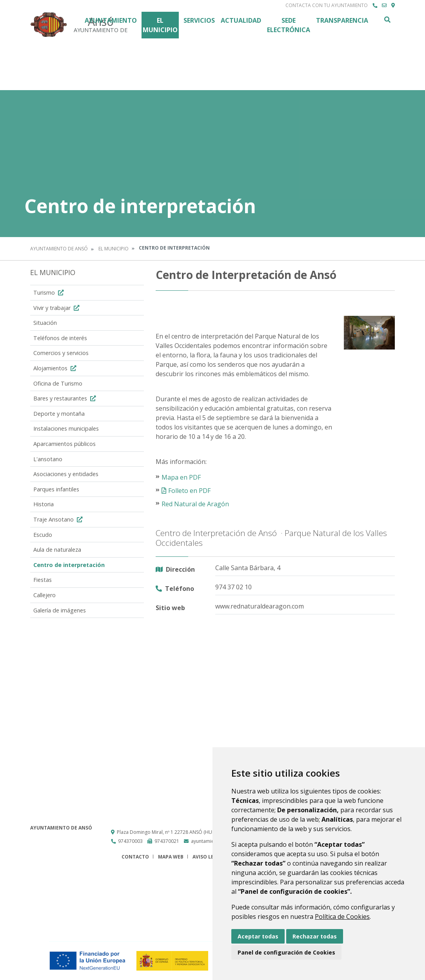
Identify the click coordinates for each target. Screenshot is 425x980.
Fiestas (43, 580)
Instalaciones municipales (66, 428)
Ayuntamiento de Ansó (59, 249)
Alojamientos (56, 368)
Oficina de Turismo (58, 383)
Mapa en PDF (181, 477)
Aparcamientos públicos (64, 444)
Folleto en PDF (189, 491)
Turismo (49, 293)
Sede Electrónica (289, 25)
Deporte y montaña (59, 414)
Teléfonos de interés (60, 338)
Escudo (43, 535)
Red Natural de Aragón (195, 504)
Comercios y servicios (61, 353)
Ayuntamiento (111, 20)
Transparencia (342, 20)
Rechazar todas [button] (315, 936)
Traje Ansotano (59, 519)
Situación (45, 323)
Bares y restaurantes (65, 398)
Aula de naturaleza (57, 550)
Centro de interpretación (69, 565)
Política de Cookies (342, 917)
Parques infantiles (56, 489)
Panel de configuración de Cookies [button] (286, 952)
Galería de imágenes (60, 610)
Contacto (135, 857)
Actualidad (241, 20)
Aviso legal (208, 857)
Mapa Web (171, 857)
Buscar (387, 20)
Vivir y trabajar (57, 308)
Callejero (44, 595)
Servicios (199, 20)
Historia (44, 504)
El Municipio (160, 25)
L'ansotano (48, 459)
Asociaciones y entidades (66, 474)
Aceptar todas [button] (258, 936)
